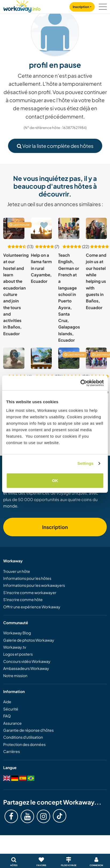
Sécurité (11, 709)
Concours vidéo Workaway (27, 661)
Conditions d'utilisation (23, 737)
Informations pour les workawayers (34, 585)
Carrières (12, 751)
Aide (7, 702)
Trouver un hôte (17, 571)
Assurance (12, 723)
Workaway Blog (17, 633)
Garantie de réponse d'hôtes (28, 730)
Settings (86, 463)
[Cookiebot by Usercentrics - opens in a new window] (80, 383)
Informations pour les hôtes (27, 578)
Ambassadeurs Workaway (26, 668)
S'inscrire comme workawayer (30, 592)
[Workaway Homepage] (22, 6)
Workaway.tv (15, 647)
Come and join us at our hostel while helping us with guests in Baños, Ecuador (96, 281)
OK (55, 481)
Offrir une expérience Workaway (32, 607)
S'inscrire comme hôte (23, 599)
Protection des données (24, 744)
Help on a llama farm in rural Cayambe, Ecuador (41, 268)
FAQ (7, 716)
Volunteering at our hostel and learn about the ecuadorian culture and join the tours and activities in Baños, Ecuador (16, 294)
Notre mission (15, 676)
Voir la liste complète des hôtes (55, 146)
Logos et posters (18, 654)
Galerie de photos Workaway (29, 640)
